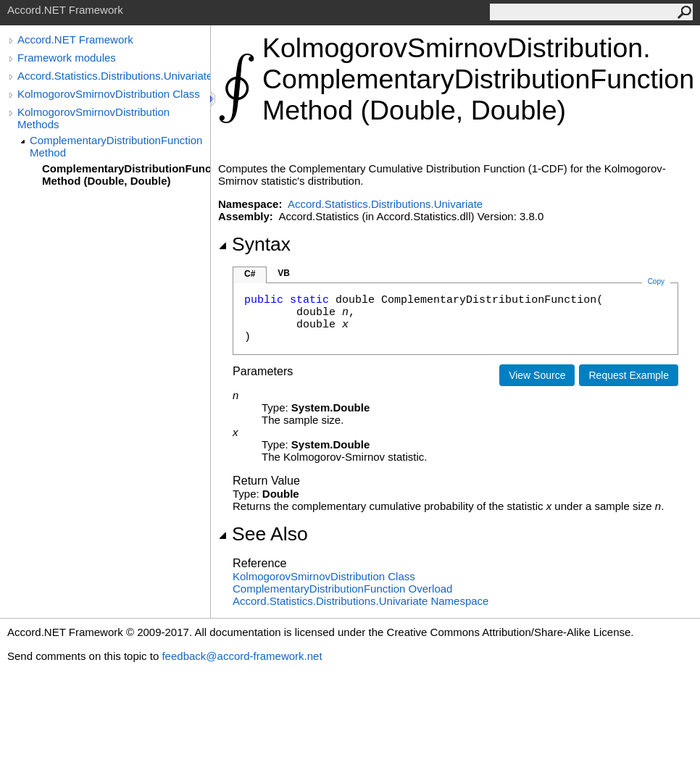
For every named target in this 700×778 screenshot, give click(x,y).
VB (284, 273)
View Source (537, 375)
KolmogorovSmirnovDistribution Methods (93, 118)
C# (250, 274)
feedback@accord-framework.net (242, 656)
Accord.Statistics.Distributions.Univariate (114, 76)
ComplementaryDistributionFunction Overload (342, 589)
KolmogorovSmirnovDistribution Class (109, 94)
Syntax (254, 244)
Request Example (629, 375)
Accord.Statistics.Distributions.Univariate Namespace (361, 601)
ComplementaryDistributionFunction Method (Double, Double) (126, 175)
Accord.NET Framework (75, 39)
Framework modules (67, 58)
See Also (263, 534)
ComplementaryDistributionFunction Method (116, 146)
